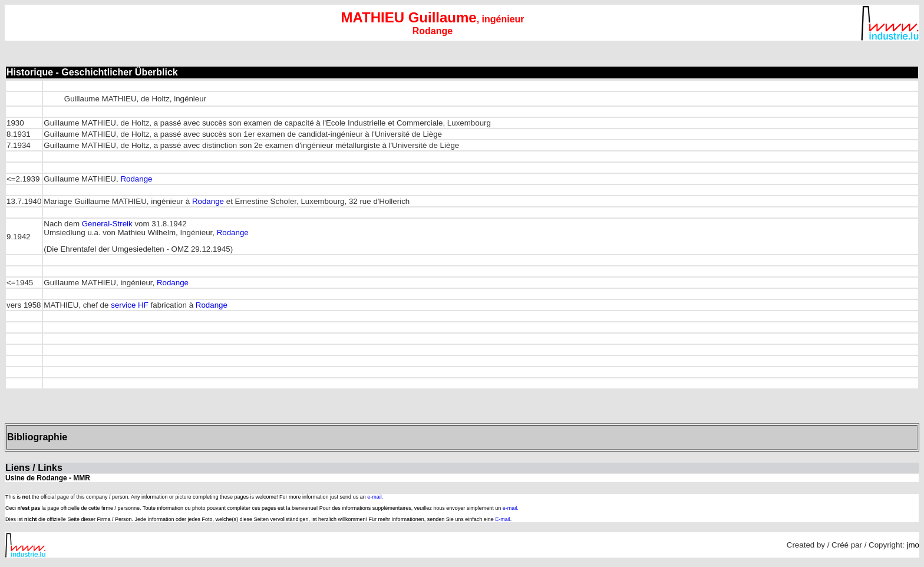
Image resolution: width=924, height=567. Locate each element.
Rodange (136, 179)
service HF (130, 305)
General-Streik (107, 224)
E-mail (503, 519)
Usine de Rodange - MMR (48, 478)
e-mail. (375, 497)
